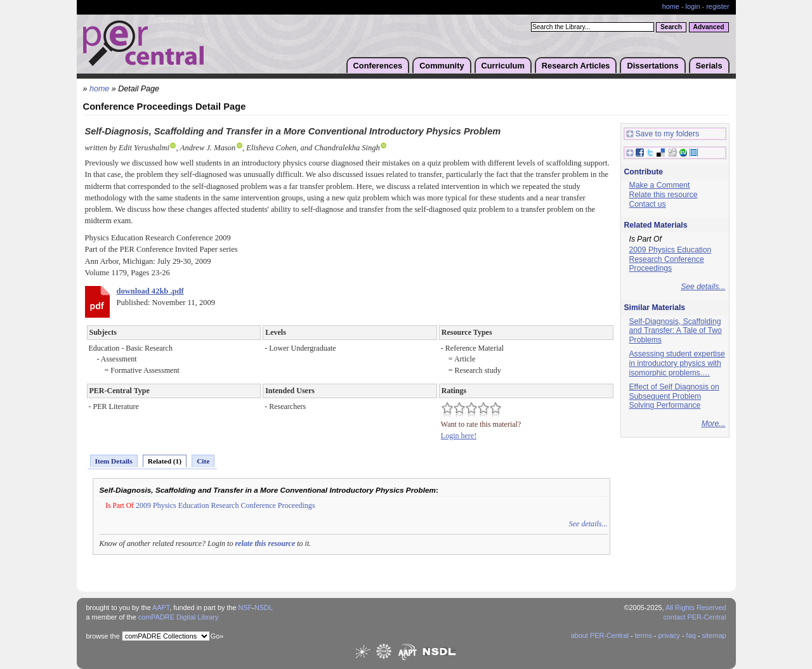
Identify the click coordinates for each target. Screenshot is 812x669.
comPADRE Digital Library (179, 617)
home (671, 6)
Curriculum (503, 66)
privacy (669, 635)
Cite (203, 461)
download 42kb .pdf (150, 291)
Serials (709, 66)
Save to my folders (663, 134)
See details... (588, 524)
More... (714, 424)
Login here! (459, 436)
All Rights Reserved (696, 607)
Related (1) (165, 461)
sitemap (714, 635)
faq (691, 635)
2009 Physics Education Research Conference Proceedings (226, 505)
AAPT (161, 607)
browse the (103, 636)
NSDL (264, 607)
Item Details (114, 461)
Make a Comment (660, 185)
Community (442, 66)
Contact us (648, 204)
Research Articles (576, 66)
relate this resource (265, 543)
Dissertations (652, 66)
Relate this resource (664, 195)
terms (644, 635)
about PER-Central (600, 635)
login (693, 6)
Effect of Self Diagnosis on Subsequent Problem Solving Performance (674, 396)
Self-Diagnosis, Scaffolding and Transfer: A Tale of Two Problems (676, 331)
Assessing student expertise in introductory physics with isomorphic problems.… (677, 363)
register (717, 6)
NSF (246, 607)
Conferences (378, 66)
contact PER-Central (694, 617)
